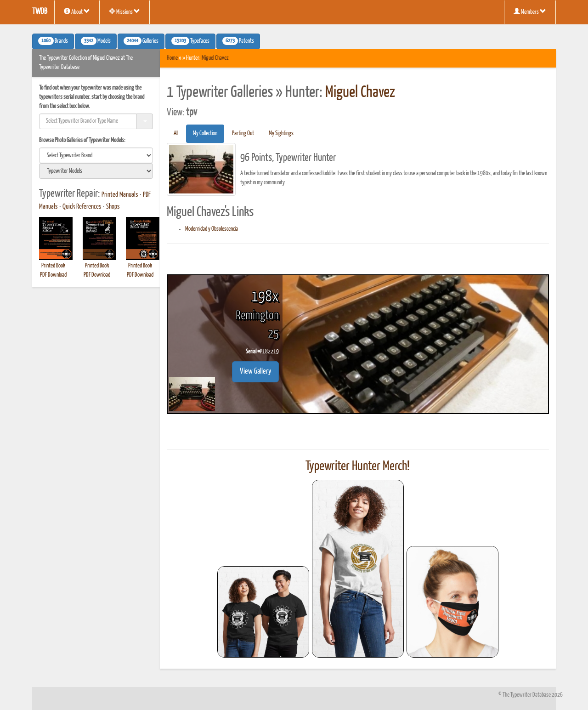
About (77, 11)
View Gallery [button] (255, 372)
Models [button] (96, 41)
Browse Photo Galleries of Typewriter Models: (82, 140)
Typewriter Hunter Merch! (358, 466)
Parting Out (243, 133)
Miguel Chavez (215, 58)
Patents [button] (238, 41)
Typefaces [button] (190, 41)
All (176, 133)
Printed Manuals (120, 195)
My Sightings (281, 133)
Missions (124, 11)
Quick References (82, 207)
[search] (96, 155)
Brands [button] (53, 41)
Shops (113, 207)
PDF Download (53, 275)
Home (172, 58)
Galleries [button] (141, 41)
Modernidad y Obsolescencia (212, 229)
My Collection (205, 133)
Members (530, 11)
